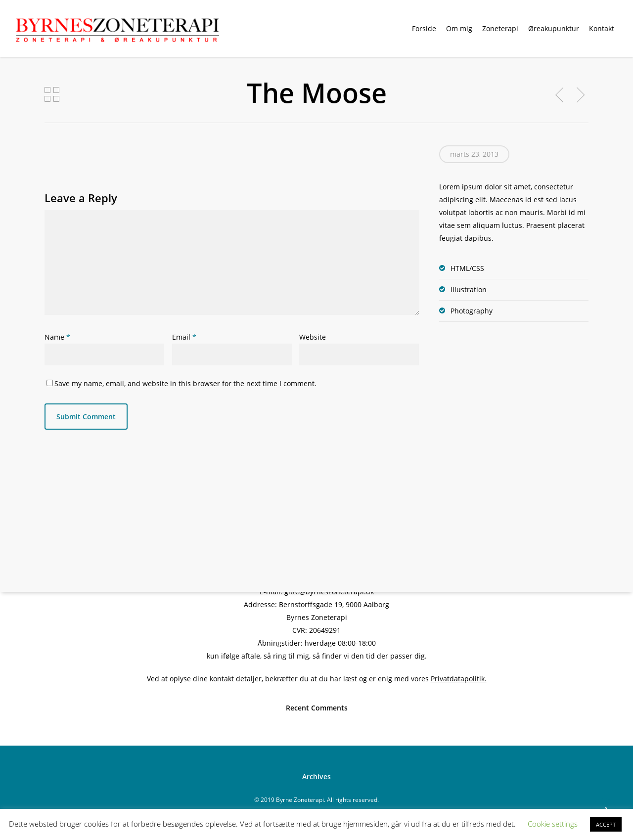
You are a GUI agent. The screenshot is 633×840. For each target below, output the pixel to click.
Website (313, 337)
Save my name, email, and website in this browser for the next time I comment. (185, 383)
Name (57, 337)
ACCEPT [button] (606, 824)
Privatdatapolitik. (459, 679)
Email (184, 337)
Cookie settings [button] (553, 824)
